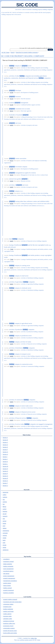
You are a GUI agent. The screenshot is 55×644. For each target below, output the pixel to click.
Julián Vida (34, 638)
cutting (4, 495)
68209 (12, 117)
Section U (5, 486)
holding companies (8, 566)
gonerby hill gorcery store (10, 631)
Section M (5, 466)
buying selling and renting (10, 633)
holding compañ (7, 588)
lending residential (8, 609)
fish (4, 504)
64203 (12, 366)
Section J (5, 459)
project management (9, 576)
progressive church (8, 626)
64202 (12, 332)
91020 (12, 181)
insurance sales (7, 616)
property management (9, 578)
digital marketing (8, 564)
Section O (5, 471)
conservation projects (9, 628)
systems (5, 497)
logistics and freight (8, 611)
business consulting (8, 593)
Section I (5, 457)
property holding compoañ (10, 599)
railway (5, 528)
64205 (12, 241)
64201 (12, 284)
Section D (5, 445)
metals (4, 538)
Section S (5, 481)
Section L (5, 464)
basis (4, 540)
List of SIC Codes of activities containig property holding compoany (34, 9)
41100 (11, 92)
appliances (6, 550)
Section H (5, 454)
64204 (12, 278)
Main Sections (27, 435)
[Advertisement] (27, 30)
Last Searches (27, 597)
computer (5, 533)
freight (4, 523)
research (5, 516)
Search (13, 53)
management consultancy (10, 581)
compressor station (8, 604)
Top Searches (27, 556)
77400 (12, 249)
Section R (5, 478)
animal (4, 521)
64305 (12, 125)
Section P (5, 474)
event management (8, 569)
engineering (6, 531)
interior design (7, 586)
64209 (12, 68)
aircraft (5, 514)
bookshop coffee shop (9, 623)
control (4, 509)
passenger (5, 492)
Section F (5, 450)
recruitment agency (8, 571)
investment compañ (8, 562)
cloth (4, 543)
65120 (12, 99)
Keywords (27, 490)
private (4, 545)
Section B (5, 440)
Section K (5, 462)
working (5, 502)
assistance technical (9, 621)
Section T (5, 483)
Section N (5, 469)
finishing (5, 511)
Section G (5, 452)
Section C (5, 442)
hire (4, 500)
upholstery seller (8, 619)
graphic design (7, 583)
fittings (4, 507)
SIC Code (27, 5)
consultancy (6, 559)
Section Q (5, 476)
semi (4, 526)
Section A (5, 438)
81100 (11, 105)
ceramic (5, 535)
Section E (5, 447)
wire (4, 519)
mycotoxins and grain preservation (12, 602)
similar (4, 547)
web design (6, 574)
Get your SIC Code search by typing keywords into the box (36, 48)
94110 (11, 161)
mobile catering (7, 614)
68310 (12, 111)
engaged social (7, 607)
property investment (8, 590)
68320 (12, 175)
